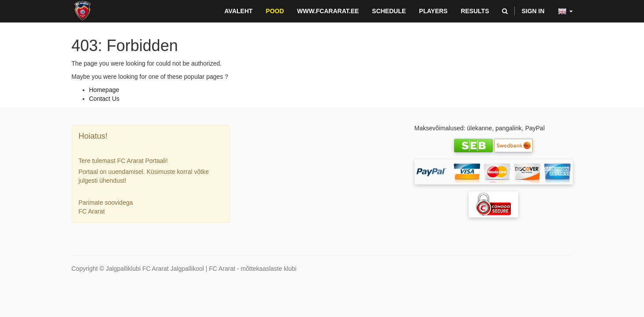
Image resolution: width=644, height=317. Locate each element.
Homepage (104, 90)
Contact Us (104, 99)
